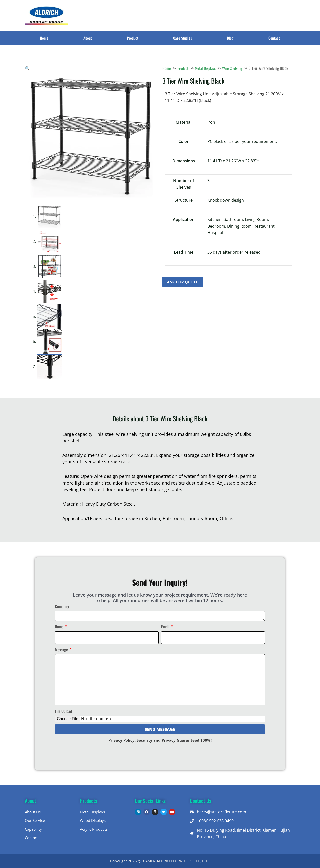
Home (44, 38)
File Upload (64, 711)
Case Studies (183, 38)
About (88, 38)
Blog (230, 38)
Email (166, 627)
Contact (274, 38)
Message (62, 649)
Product (133, 38)
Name (60, 627)
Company (62, 606)
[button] (27, 68)
